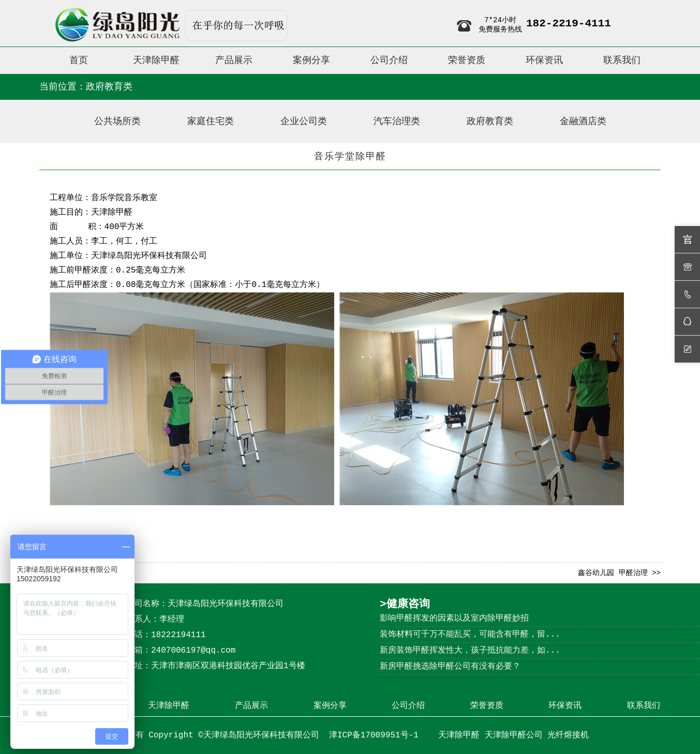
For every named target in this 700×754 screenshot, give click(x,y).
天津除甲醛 (112, 213)
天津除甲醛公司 (514, 735)
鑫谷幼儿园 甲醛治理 (613, 573)
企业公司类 (304, 122)
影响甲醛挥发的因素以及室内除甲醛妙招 (454, 619)
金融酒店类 (583, 122)
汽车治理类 (397, 122)
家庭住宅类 (211, 122)
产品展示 (251, 706)
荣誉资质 (487, 706)
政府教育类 (490, 122)
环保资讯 (565, 706)
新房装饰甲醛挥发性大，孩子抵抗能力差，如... (470, 651)
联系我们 (644, 706)
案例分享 (330, 706)
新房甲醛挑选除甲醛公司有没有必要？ (450, 667)
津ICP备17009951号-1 (376, 735)
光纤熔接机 (568, 735)
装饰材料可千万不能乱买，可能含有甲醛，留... (470, 635)
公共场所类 (117, 122)
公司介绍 (408, 706)
